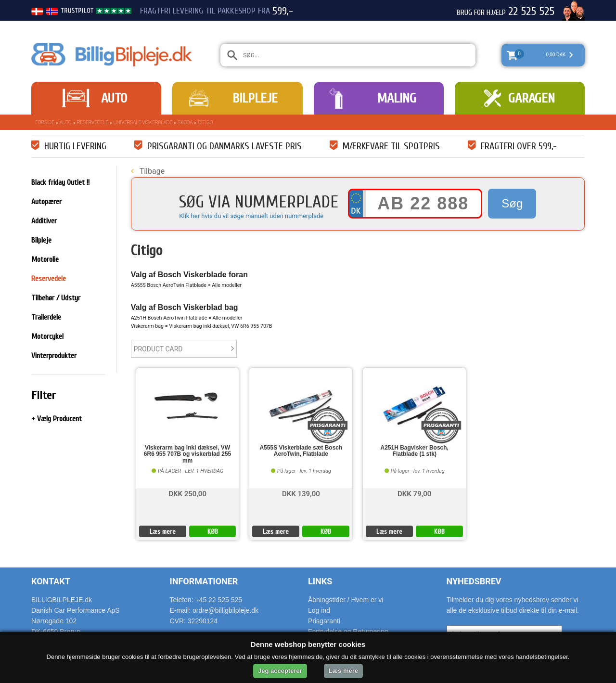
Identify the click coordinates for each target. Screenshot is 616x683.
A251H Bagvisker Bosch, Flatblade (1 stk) (415, 451)
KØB (213, 532)
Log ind (319, 610)
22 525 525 (531, 12)
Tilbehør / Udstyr (56, 298)
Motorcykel (47, 336)
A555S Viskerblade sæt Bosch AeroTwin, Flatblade (301, 451)
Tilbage (148, 171)
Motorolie (45, 259)
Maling (397, 98)
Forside (45, 122)
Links (320, 581)
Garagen (532, 98)
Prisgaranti (324, 621)
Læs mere (163, 532)
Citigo (205, 122)
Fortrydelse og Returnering (348, 631)
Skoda (185, 122)
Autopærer (46, 202)
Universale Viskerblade (143, 122)
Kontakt (51, 581)
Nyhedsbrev (474, 581)
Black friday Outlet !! (60, 182)
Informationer (204, 581)
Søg (512, 203)
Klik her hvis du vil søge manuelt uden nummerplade (251, 216)
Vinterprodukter (54, 356)
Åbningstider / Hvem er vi (346, 600)
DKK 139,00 (301, 493)
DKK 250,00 (187, 493)
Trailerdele (46, 317)
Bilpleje (255, 98)
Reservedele (93, 122)
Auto (114, 98)
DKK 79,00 (414, 493)
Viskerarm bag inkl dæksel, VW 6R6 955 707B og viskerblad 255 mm (187, 454)
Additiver (44, 221)
